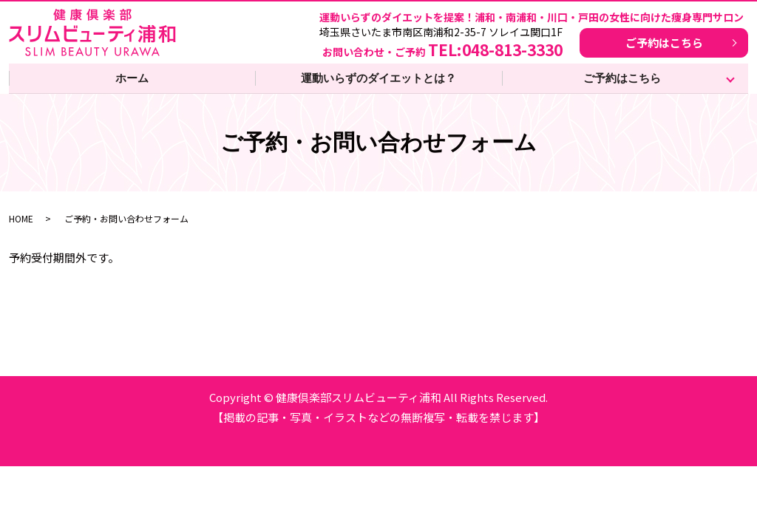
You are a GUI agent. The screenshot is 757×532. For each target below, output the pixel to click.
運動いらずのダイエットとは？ (378, 77)
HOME (21, 218)
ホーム (132, 77)
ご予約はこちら (664, 42)
